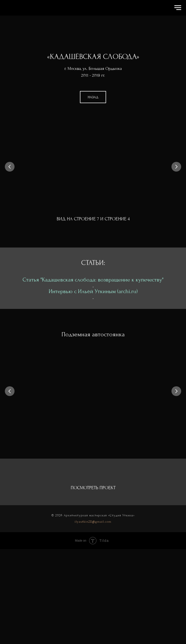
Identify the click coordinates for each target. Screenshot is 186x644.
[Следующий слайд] (176, 167)
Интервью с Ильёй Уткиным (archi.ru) (93, 291)
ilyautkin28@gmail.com (93, 522)
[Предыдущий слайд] (10, 167)
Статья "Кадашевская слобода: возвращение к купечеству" (93, 280)
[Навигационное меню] (178, 8)
